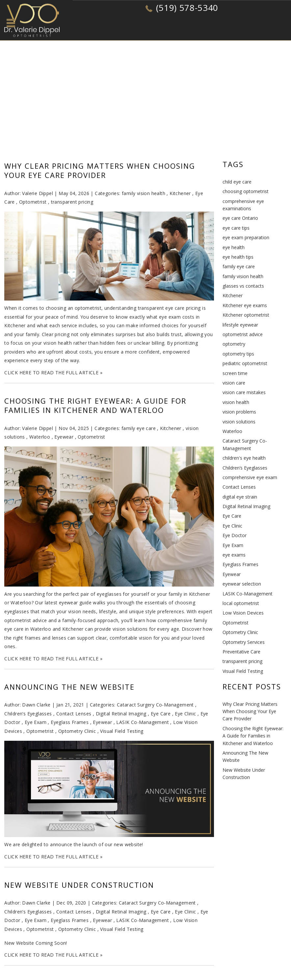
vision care (234, 383)
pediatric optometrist (245, 363)
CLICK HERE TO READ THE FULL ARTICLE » (53, 373)
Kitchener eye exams (245, 305)
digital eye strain (240, 497)
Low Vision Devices (243, 613)
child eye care (237, 182)
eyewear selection (242, 584)
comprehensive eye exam (250, 477)
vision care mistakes (244, 392)
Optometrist (33, 202)
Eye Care (161, 714)
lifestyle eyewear (240, 325)
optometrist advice (243, 334)
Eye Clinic (185, 714)
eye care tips (236, 228)
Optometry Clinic (77, 731)
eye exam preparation (246, 237)
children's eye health (244, 458)
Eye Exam (36, 722)
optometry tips (238, 354)
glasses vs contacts (243, 286)
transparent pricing (72, 202)
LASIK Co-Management (143, 722)
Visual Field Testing (122, 731)
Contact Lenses (74, 714)
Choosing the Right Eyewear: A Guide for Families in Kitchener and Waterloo (95, 405)
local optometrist (241, 603)
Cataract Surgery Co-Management (155, 705)
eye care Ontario (240, 218)
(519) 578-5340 (187, 8)
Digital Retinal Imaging (121, 714)
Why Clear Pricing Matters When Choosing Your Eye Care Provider (100, 171)
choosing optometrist (246, 191)
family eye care (139, 428)
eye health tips (238, 257)
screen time (235, 373)
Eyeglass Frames (70, 722)
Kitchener (180, 193)
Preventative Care (241, 652)
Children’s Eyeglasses (28, 714)
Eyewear (64, 437)
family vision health (144, 193)
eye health (234, 247)
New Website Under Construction (79, 885)
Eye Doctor (235, 535)
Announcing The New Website (69, 687)
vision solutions (239, 422)
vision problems (239, 412)
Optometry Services (244, 642)
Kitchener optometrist (246, 315)
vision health (236, 402)
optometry (234, 344)
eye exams (234, 555)
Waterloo (40, 437)
